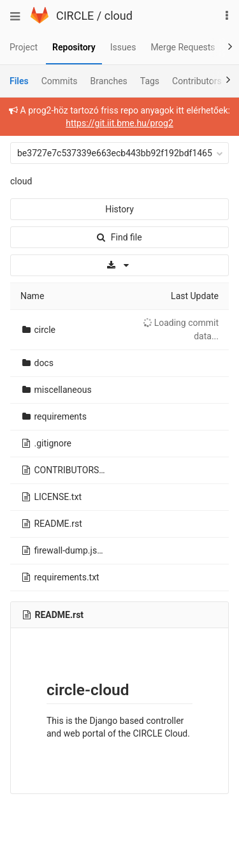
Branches (109, 81)
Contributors (197, 81)
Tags (150, 81)
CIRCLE (75, 16)
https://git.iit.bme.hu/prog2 (119, 123)
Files (19, 81)
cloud (119, 16)
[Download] (119, 265)
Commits (60, 81)
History (119, 209)
